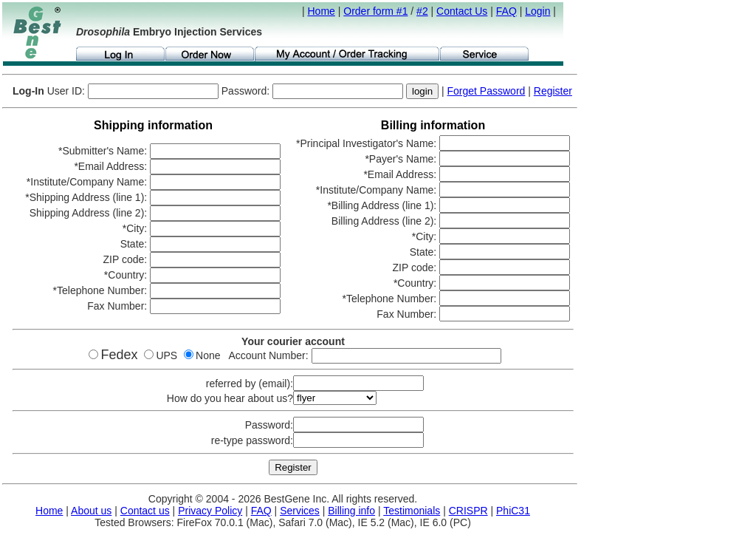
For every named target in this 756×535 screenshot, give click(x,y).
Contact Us (462, 11)
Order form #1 (375, 11)
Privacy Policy (210, 511)
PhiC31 (513, 511)
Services (300, 511)
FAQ (506, 11)
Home (322, 11)
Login (537, 11)
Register (553, 91)
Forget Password (487, 91)
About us (91, 511)
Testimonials (412, 511)
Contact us (145, 511)
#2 (422, 11)
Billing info (351, 511)
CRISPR (468, 511)
